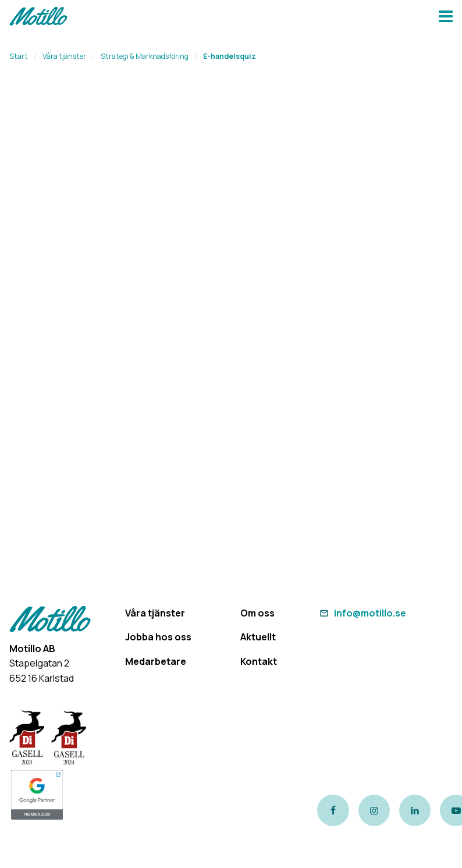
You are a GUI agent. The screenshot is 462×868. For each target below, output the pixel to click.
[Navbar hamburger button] (446, 18)
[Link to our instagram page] (374, 810)
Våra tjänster (64, 56)
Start (19, 56)
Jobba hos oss (158, 637)
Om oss (257, 613)
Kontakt (259, 661)
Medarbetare (156, 661)
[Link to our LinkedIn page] (415, 810)
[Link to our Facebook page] (333, 810)
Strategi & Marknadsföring (145, 56)
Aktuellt (258, 637)
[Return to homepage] (38, 18)
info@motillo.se (361, 613)
